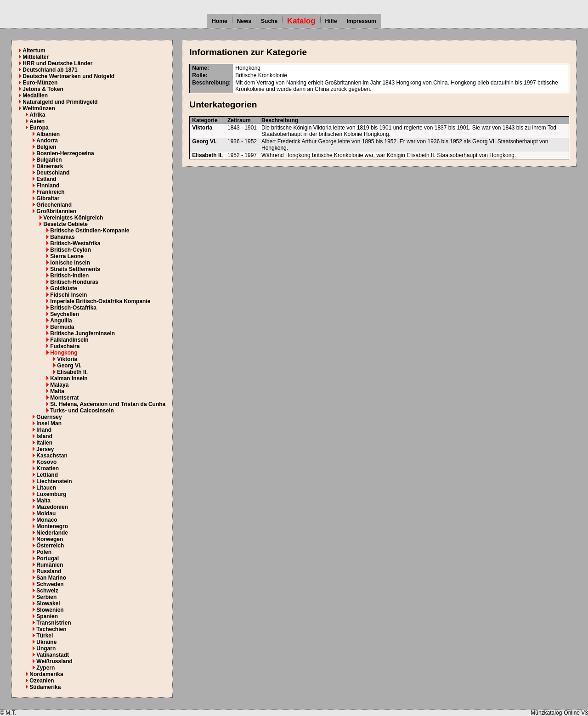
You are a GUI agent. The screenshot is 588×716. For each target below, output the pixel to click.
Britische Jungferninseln (82, 333)
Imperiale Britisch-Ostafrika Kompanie (100, 301)
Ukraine (46, 642)
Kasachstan (52, 456)
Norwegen (50, 539)
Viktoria (67, 359)
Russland (49, 571)
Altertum (34, 51)
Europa (39, 128)
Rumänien (50, 565)
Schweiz (47, 591)
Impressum (362, 21)
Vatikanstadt (53, 655)
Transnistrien (54, 623)
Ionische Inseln (70, 263)
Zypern (45, 668)
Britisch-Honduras (74, 282)
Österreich (50, 546)
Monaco (47, 520)
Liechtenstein (54, 481)
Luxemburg (51, 494)
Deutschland (53, 173)
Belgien (46, 147)
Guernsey (49, 417)
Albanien (48, 134)
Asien (37, 121)
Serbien (46, 597)
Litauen (46, 488)
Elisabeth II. (72, 372)
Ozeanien (42, 681)
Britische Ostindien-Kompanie (90, 231)
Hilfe (331, 21)
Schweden (50, 584)
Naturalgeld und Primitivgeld (60, 102)
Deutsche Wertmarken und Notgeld (68, 76)
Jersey (45, 449)
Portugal (48, 558)
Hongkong (64, 353)
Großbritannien (56, 211)
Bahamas (62, 237)
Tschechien (51, 629)
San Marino (51, 578)
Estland (46, 179)
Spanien (47, 616)
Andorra (47, 141)
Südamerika (45, 687)
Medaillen (35, 96)
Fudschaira (65, 346)
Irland (44, 430)
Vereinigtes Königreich (73, 218)
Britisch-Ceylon (71, 250)
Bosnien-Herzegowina (65, 153)
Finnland (48, 186)
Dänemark (50, 166)
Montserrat (64, 398)
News (244, 21)
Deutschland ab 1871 (50, 70)
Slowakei (48, 603)
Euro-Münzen (40, 83)
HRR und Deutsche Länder (57, 63)
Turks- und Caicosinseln (82, 411)
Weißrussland (54, 661)
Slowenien (50, 610)
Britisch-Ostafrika (73, 308)
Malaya (59, 385)
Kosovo (46, 462)
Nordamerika (46, 674)
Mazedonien (52, 507)
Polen (44, 552)
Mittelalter (36, 57)
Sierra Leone (67, 256)
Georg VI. (69, 366)
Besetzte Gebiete (65, 224)
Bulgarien (49, 160)
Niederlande (52, 533)
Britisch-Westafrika (75, 243)
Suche (269, 21)
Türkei (45, 636)
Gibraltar (48, 198)
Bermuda (62, 327)
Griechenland (54, 205)
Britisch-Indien (69, 276)
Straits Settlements (75, 269)
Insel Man (49, 423)
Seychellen (65, 314)
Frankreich (50, 192)
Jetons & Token (43, 89)
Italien (44, 443)
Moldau (46, 513)
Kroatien (48, 468)
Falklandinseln (69, 340)
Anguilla (61, 321)
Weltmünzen (39, 108)
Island (44, 436)
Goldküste (64, 288)
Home (219, 21)
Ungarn (46, 648)
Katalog (301, 21)
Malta (57, 391)
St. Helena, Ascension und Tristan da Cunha (108, 404)
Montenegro (52, 526)
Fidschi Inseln (68, 295)
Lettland (47, 475)
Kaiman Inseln (69, 378)
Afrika (37, 115)
